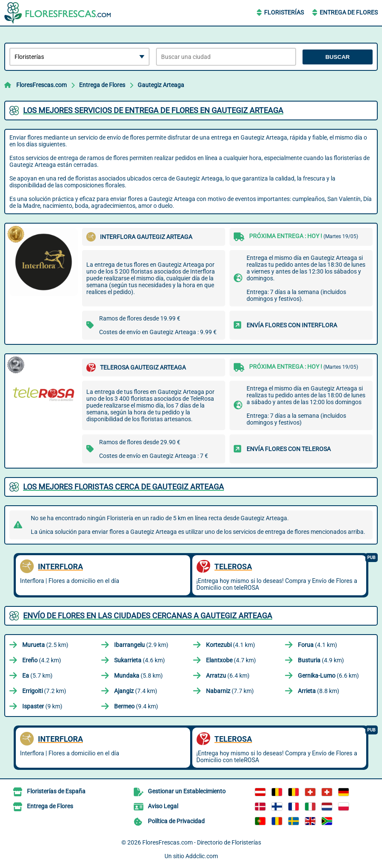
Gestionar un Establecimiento (187, 791)
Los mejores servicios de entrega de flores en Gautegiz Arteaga (153, 110)
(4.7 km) (231, 660)
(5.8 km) (138, 676)
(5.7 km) (37, 676)
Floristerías (284, 12)
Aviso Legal (163, 806)
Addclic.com (202, 856)
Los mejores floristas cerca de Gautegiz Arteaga (123, 487)
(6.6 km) (328, 676)
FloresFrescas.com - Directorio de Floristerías (202, 842)
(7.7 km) (230, 691)
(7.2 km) (44, 691)
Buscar (337, 57)
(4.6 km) (140, 660)
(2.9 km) (141, 645)
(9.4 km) (136, 706)
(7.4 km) (136, 691)
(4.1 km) (231, 645)
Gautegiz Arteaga (161, 85)
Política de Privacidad (176, 821)
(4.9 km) (321, 660)
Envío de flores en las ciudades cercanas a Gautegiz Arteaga (148, 616)
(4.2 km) (42, 660)
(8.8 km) (319, 691)
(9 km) (42, 706)
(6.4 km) (228, 676)
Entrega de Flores (349, 12)
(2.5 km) (45, 645)
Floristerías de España (56, 791)
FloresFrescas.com (41, 85)
